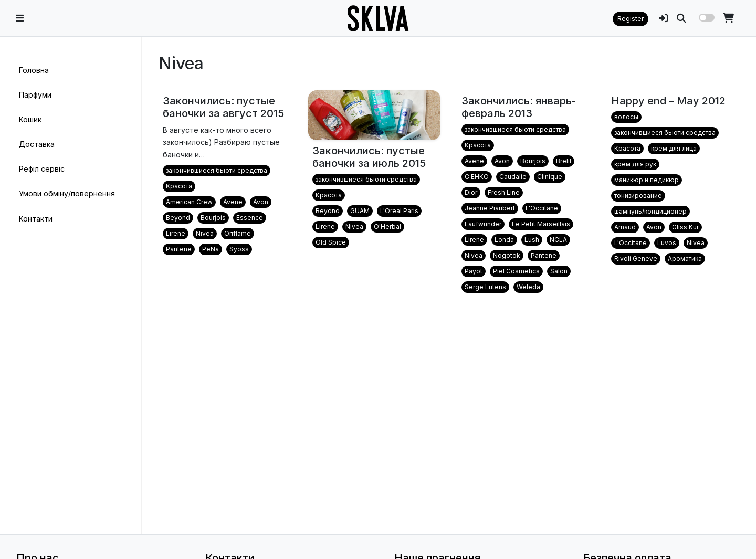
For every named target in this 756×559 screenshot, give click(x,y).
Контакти (36, 219)
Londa (504, 240)
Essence (250, 218)
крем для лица (674, 148)
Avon (261, 202)
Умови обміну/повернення (67, 193)
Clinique (550, 177)
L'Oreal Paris (399, 211)
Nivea (205, 233)
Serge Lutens (485, 287)
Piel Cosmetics (516, 271)
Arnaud (625, 227)
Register (631, 19)
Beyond (178, 218)
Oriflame (238, 233)
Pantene (179, 249)
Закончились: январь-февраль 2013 (519, 107)
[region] (71, 286)
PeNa (211, 249)
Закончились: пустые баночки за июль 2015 (369, 157)
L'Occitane (542, 208)
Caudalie (513, 177)
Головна (34, 70)
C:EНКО (477, 177)
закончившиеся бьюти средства (217, 170)
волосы (626, 117)
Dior (471, 192)
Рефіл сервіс (42, 169)
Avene (233, 202)
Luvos (667, 243)
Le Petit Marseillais (541, 224)
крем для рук (635, 164)
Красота (179, 186)
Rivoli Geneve (636, 259)
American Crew (189, 202)
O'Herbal (387, 226)
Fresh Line (504, 192)
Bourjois (213, 218)
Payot (474, 271)
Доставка (37, 144)
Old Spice (331, 242)
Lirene (176, 233)
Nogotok (507, 255)
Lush (532, 240)
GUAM (360, 211)
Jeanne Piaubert (490, 208)
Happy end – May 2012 (668, 101)
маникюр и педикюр (647, 180)
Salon (559, 271)
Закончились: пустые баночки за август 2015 (223, 107)
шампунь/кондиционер (650, 211)
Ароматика (685, 259)
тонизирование (638, 196)
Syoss (239, 249)
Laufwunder (483, 224)
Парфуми (35, 95)
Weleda (528, 287)
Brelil (564, 161)
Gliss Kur (685, 227)
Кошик (30, 119)
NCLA (558, 240)
